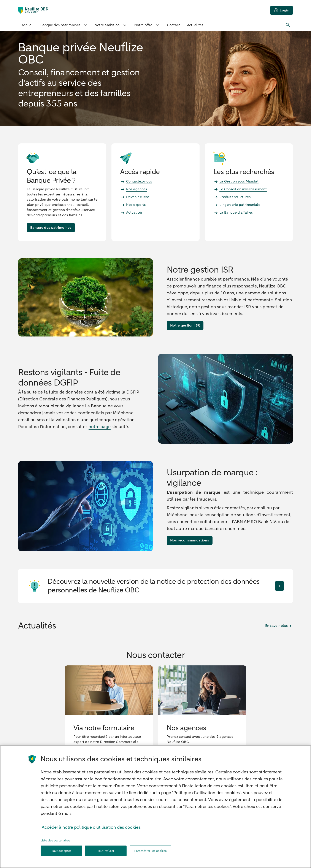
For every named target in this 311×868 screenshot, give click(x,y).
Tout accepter (61, 853)
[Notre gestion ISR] (185, 325)
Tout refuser (106, 853)
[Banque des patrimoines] (51, 228)
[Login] (282, 10)
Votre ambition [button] (111, 25)
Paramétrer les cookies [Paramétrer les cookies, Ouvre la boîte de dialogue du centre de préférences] (150, 853)
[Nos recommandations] (190, 540)
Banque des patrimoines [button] (64, 25)
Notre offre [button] (147, 25)
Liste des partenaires (55, 843)
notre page (100, 427)
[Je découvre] (279, 586)
